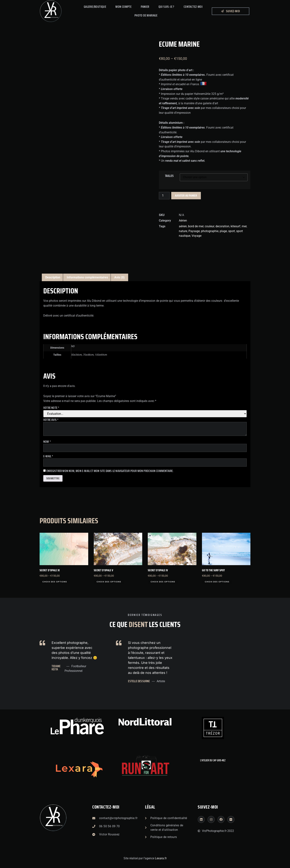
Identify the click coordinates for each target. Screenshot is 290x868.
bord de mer (196, 226)
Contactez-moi (106, 807)
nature (183, 231)
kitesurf (236, 226)
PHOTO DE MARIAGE (146, 15)
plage (223, 231)
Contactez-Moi (193, 7)
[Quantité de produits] (164, 196)
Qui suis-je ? (166, 7)
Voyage (197, 236)
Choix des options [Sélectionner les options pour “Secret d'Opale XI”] (55, 582)
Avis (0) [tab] (119, 277)
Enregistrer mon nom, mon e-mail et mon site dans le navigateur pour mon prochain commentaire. (110, 471)
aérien (183, 226)
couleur (209, 226)
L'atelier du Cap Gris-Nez (213, 761)
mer (244, 226)
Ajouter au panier (186, 196)
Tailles (169, 176)
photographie (210, 231)
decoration (222, 226)
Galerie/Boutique (95, 7)
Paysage (194, 231)
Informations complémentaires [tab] (87, 277)
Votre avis (51, 420)
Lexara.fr (161, 858)
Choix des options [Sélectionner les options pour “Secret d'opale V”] (109, 582)
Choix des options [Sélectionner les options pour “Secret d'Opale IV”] (163, 582)
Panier (145, 7)
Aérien (183, 221)
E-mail (48, 456)
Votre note (51, 408)
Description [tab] (53, 277)
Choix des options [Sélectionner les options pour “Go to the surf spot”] (217, 582)
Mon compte (123, 7)
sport (232, 231)
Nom (47, 442)
